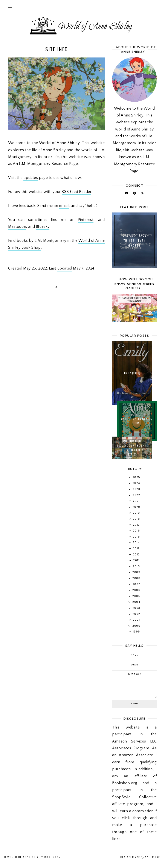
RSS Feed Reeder (76, 192)
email (64, 206)
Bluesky (43, 227)
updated (65, 268)
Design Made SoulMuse (140, 857)
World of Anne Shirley (25, 857)
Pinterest (86, 220)
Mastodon (17, 227)
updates (31, 178)
